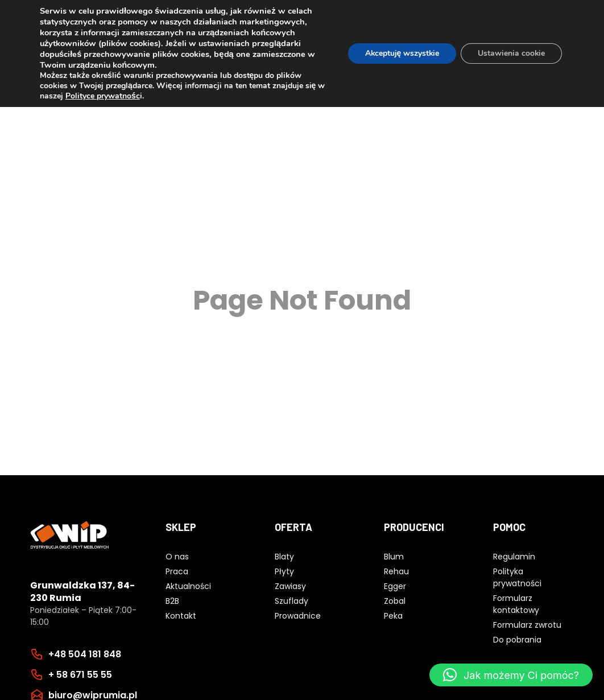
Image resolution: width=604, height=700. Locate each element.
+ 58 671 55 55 (80, 675)
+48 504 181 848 (85, 654)
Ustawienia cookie (511, 53)
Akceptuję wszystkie (401, 53)
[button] (511, 675)
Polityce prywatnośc (103, 96)
